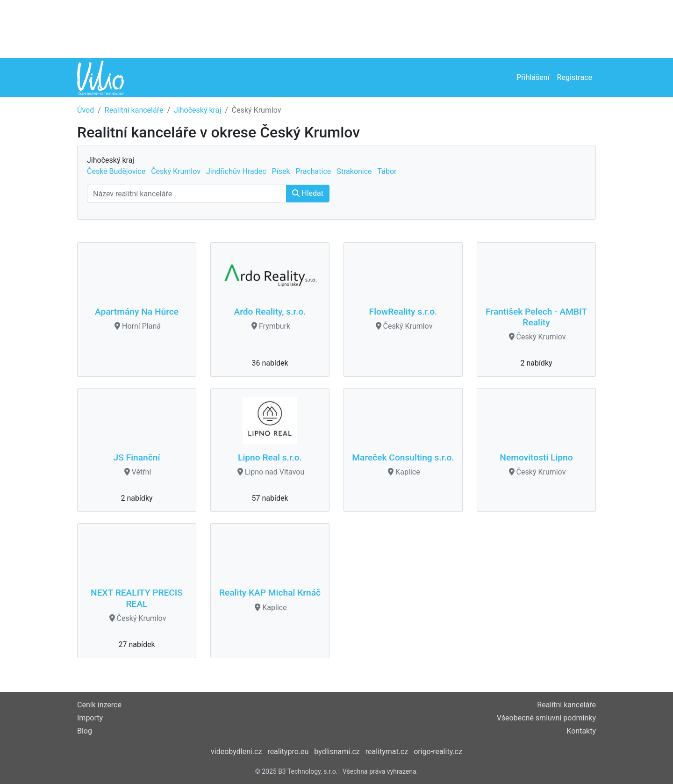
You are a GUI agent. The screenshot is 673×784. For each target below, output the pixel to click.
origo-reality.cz (438, 752)
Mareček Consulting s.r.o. (403, 457)
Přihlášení (533, 77)
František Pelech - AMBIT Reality (536, 317)
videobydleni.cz (236, 752)
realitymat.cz (387, 752)
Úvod (86, 110)
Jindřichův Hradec (236, 171)
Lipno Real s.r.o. (270, 457)
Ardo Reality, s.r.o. (270, 312)
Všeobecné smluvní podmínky (546, 718)
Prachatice (313, 171)
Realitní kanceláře (134, 110)
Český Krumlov (176, 171)
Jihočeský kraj (197, 110)
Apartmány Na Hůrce (137, 312)
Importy (90, 718)
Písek (281, 171)
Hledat (308, 193)
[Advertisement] (336, 28)
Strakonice (354, 171)
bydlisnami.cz (337, 752)
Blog (85, 731)
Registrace (575, 77)
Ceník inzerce (99, 705)
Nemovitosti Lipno (536, 457)
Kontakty (581, 731)
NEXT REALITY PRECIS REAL (137, 598)
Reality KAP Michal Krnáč (270, 593)
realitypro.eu (288, 752)
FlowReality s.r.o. (403, 312)
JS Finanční (137, 457)
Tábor (387, 171)
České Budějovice (116, 171)
